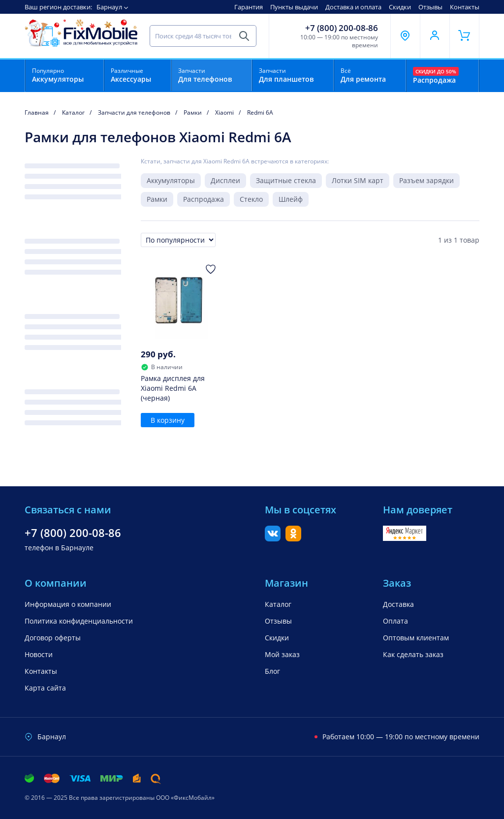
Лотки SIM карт (358, 180)
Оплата (395, 621)
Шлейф (291, 199)
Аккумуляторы (171, 180)
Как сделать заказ (413, 654)
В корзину (168, 420)
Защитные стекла (286, 180)
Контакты (465, 7)
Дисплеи (225, 180)
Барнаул (109, 7)
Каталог (278, 604)
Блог (272, 671)
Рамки (157, 199)
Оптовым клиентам (416, 638)
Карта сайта (45, 688)
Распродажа (204, 199)
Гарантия (249, 7)
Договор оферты (53, 638)
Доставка (398, 604)
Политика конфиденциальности (79, 621)
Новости (39, 654)
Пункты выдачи (294, 7)
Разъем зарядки (426, 180)
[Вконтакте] (273, 538)
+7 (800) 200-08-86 (342, 28)
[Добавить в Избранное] (211, 269)
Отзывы (430, 7)
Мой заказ (282, 654)
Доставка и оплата (353, 7)
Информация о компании (68, 604)
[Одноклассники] (293, 538)
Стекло (251, 199)
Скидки (400, 7)
